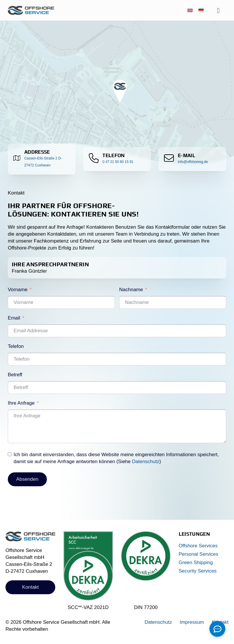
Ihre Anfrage (21, 403)
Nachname (131, 290)
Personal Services (199, 554)
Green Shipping (196, 563)
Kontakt (30, 587)
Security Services (198, 571)
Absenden (27, 479)
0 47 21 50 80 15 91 (118, 162)
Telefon (16, 346)
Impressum (192, 622)
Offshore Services (198, 546)
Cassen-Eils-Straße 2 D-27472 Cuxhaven (43, 162)
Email (14, 318)
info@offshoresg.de (193, 162)
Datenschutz (146, 462)
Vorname (18, 290)
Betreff (15, 375)
